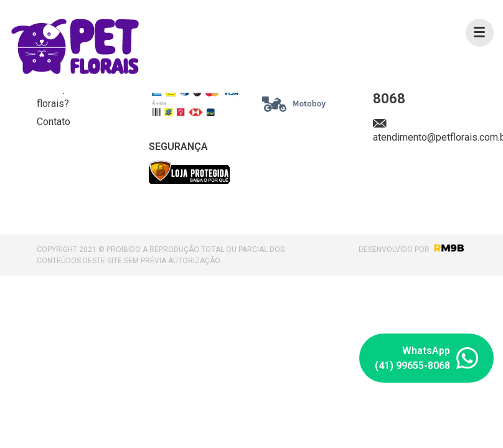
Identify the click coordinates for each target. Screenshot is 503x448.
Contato (54, 122)
